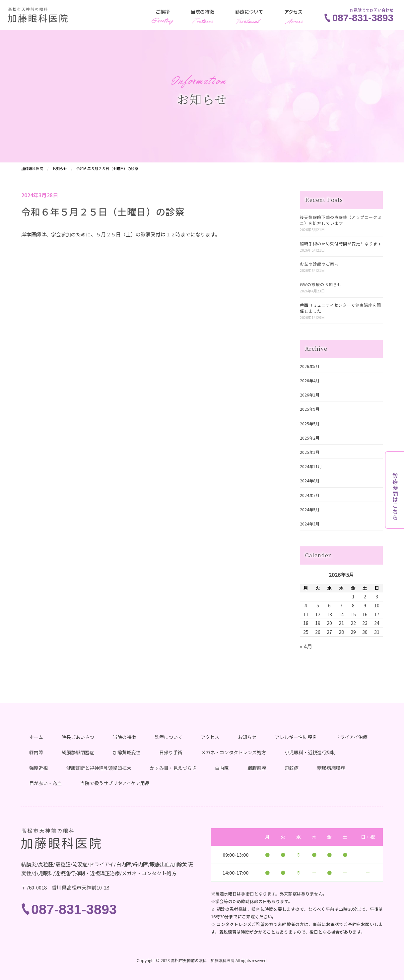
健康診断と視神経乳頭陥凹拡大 (99, 768)
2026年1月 (310, 395)
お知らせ (247, 737)
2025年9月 (310, 409)
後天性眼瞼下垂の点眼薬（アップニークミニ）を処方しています (341, 220)
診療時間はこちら (395, 497)
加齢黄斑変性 (127, 752)
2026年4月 (310, 380)
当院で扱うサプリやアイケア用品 (115, 783)
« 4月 (306, 646)
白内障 (222, 768)
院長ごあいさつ (78, 737)
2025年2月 (310, 438)
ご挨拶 (163, 12)
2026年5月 (310, 366)
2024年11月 (311, 466)
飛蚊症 (292, 768)
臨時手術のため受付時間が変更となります (341, 244)
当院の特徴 (202, 12)
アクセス (293, 12)
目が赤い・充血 (45, 783)
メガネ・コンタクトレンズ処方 (234, 752)
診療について (249, 12)
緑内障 (36, 752)
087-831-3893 (363, 18)
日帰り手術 (171, 752)
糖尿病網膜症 (331, 768)
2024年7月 (310, 495)
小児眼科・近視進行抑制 (310, 752)
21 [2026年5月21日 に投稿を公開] (341, 623)
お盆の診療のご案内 (319, 264)
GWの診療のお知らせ (321, 284)
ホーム (36, 737)
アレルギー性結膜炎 (296, 737)
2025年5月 (310, 424)
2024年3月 (310, 524)
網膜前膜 (257, 768)
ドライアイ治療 (351, 737)
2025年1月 (310, 452)
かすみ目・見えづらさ (173, 768)
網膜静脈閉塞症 (78, 752)
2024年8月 (310, 481)
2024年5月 (310, 509)
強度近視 (38, 768)
